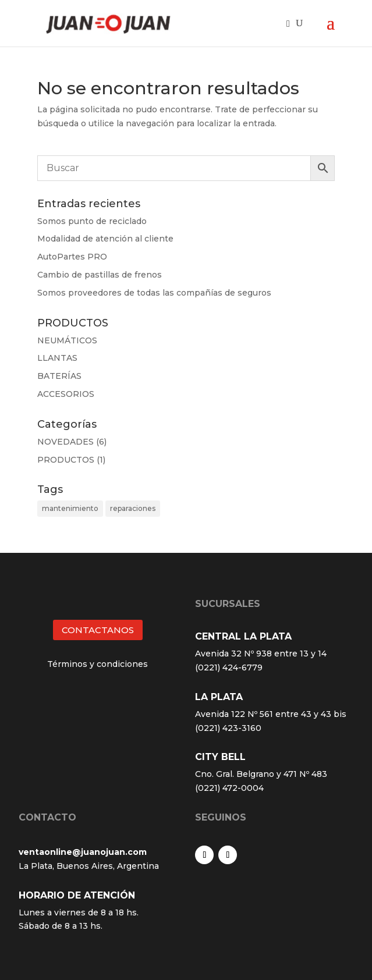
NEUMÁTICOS (67, 340)
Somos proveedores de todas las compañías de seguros (154, 293)
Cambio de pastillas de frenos (100, 275)
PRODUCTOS (66, 460)
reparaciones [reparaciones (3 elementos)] (133, 508)
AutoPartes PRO (72, 257)
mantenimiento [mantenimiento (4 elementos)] (70, 508)
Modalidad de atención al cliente (105, 239)
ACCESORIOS (66, 394)
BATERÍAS (59, 376)
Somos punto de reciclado (92, 221)
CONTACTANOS (98, 630)
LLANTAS (57, 358)
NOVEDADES (65, 442)
